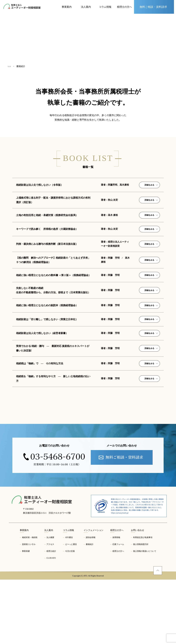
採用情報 (116, 602)
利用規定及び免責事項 (143, 602)
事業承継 (26, 616)
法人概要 (50, 602)
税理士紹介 (51, 616)
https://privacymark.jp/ (120, 577)
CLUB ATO (51, 623)
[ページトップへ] (158, 635)
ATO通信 (69, 602)
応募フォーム (118, 609)
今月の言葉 (70, 616)
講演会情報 (91, 602)
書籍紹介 (90, 609)
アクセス (50, 609)
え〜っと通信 (71, 609)
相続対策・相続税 (30, 602)
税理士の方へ (118, 616)
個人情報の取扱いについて (145, 616)
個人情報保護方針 (141, 609)
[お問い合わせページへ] (154, 7)
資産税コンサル (29, 609)
